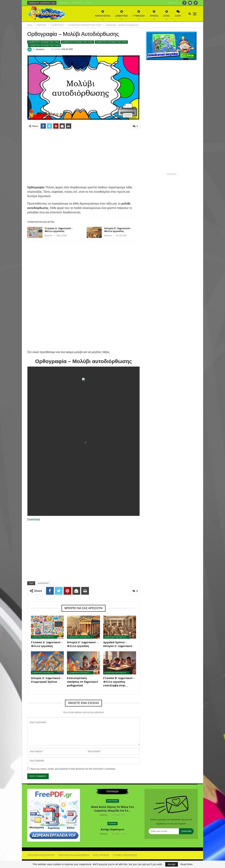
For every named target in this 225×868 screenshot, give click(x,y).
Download (33, 519)
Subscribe (186, 831)
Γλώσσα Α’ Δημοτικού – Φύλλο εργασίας (59, 230)
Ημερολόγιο (78, 3)
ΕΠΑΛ (167, 14)
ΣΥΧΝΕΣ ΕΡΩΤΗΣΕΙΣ (125, 855)
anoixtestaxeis (43, 583)
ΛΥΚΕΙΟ (154, 14)
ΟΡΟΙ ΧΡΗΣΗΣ (101, 855)
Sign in (173, 3)
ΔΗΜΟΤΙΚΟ (122, 14)
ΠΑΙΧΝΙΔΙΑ (113, 823)
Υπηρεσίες (64, 3)
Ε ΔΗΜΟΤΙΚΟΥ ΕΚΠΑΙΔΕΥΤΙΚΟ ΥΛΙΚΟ (44, 42)
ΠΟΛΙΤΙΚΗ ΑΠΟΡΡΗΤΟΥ (41, 855)
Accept (172, 864)
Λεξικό (89, 3)
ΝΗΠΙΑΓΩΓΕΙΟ (103, 14)
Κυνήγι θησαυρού (112, 829)
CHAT (178, 14)
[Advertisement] (83, 157)
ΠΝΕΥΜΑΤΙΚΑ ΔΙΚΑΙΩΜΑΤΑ (74, 855)
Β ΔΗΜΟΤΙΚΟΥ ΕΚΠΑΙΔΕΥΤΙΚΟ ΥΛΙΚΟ (111, 42)
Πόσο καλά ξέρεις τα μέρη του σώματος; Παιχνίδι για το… (112, 809)
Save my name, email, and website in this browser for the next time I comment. (73, 769)
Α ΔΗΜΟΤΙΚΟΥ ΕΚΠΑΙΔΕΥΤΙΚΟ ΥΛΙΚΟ (78, 42)
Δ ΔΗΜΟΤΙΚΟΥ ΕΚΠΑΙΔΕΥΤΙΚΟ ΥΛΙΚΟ (117, 637)
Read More (186, 864)
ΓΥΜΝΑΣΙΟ (139, 14)
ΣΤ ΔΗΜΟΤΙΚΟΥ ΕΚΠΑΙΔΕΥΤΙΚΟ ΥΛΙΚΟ (81, 673)
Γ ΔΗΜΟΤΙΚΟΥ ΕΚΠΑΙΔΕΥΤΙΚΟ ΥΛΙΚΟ (44, 45)
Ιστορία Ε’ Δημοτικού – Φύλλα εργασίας (118, 230)
